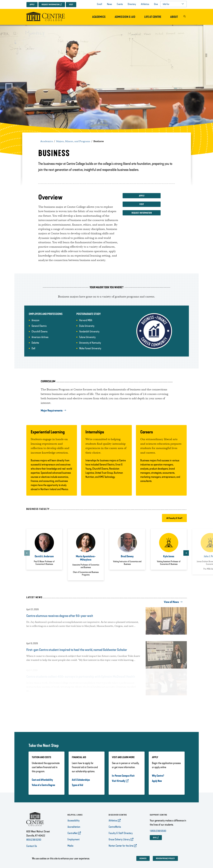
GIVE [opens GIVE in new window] (155, 838)
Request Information (51, 5)
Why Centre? (158, 776)
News (109, 4)
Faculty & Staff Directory (121, 833)
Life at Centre (153, 17)
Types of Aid (77, 785)
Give (156, 4)
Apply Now (157, 781)
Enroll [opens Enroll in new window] (100, 4)
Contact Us (32, 846)
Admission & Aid (125, 17)
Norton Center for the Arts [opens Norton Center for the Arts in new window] (121, 846)
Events (120, 4)
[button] (185, 17)
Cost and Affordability (42, 780)
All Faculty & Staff (174, 518)
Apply (32, 5)
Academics (99, 17)
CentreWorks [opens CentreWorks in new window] (115, 827)
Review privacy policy (165, 858)
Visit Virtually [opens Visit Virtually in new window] (119, 781)
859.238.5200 (34, 840)
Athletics (145, 4)
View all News (171, 602)
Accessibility (74, 820)
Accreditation (74, 827)
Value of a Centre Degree (43, 785)
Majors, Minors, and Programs (73, 141)
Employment (74, 839)
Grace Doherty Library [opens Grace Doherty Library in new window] (119, 839)
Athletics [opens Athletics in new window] (113, 820)
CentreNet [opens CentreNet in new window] (72, 833)
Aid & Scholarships (81, 780)
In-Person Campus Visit (123, 776)
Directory (132, 4)
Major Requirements (52, 411)
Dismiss (143, 858)
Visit (71, 5)
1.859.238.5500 (158, 831)
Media (70, 846)
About (174, 17)
